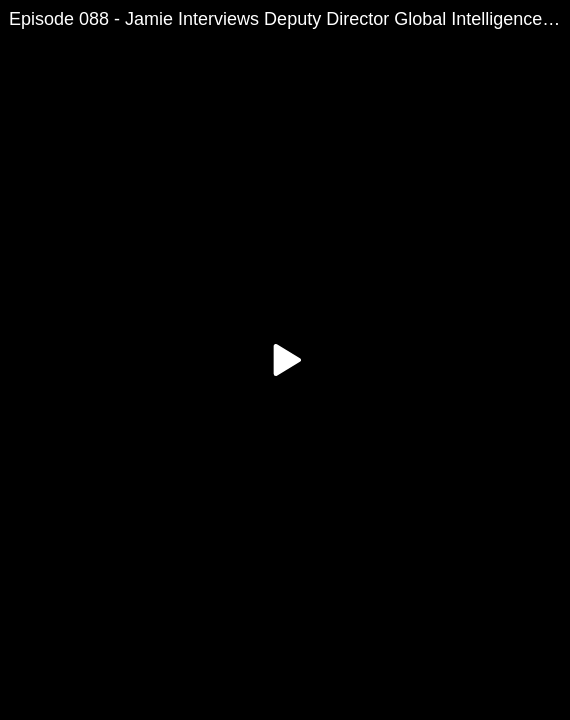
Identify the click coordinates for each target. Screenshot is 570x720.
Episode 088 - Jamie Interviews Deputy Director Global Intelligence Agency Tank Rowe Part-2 (289, 19)
